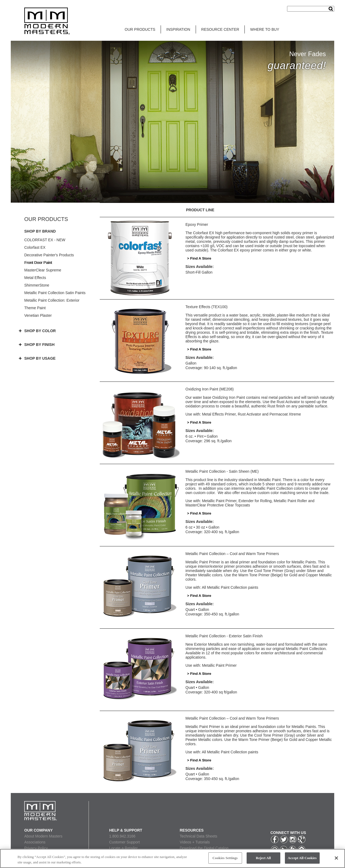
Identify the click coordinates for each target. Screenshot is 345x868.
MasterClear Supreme (43, 270)
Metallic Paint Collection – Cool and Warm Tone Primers (232, 554)
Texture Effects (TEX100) (206, 307)
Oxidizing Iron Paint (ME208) (210, 389)
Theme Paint (35, 308)
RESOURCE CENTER (220, 29)
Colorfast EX (35, 247)
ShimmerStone (37, 285)
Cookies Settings (225, 858)
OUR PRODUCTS (140, 29)
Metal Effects (35, 278)
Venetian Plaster (38, 315)
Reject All (263, 858)
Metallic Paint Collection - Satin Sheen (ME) (222, 471)
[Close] (336, 858)
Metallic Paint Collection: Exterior (52, 300)
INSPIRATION (178, 29)
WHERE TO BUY (265, 29)
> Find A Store (199, 258)
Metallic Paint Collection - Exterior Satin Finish (224, 636)
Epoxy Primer (197, 224)
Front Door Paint (38, 263)
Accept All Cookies (302, 858)
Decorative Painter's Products (49, 255)
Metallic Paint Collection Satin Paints (55, 293)
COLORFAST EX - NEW (45, 240)
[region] (172, 858)
